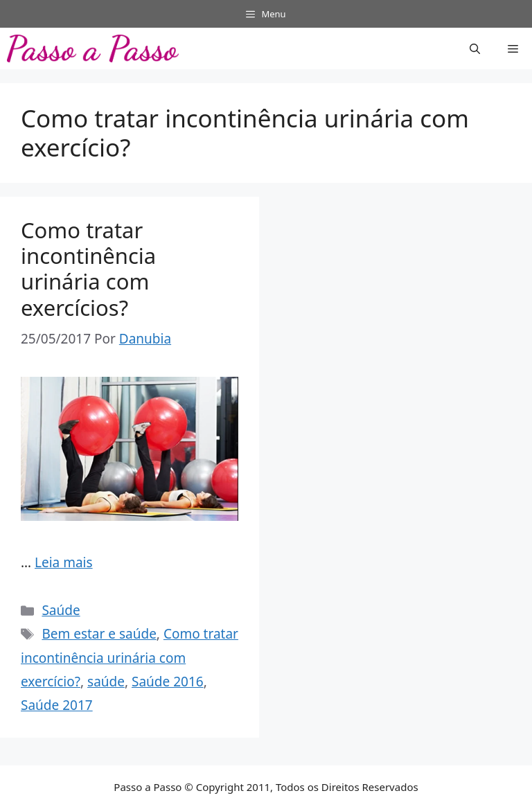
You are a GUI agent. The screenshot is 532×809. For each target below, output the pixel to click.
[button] (475, 48)
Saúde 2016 (168, 682)
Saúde (61, 610)
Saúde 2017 (57, 705)
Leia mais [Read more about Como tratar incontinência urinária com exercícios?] (64, 562)
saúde (106, 682)
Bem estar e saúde (99, 634)
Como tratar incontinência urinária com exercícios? (88, 269)
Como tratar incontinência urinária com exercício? (130, 657)
